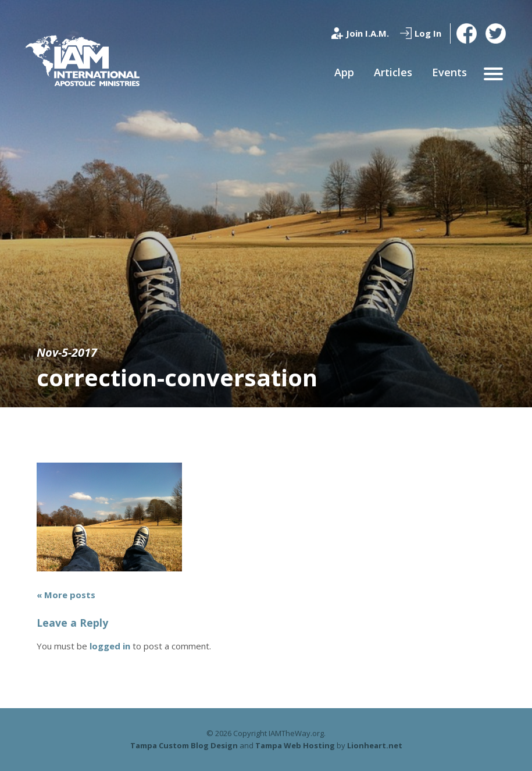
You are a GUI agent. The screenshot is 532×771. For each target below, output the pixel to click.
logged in (110, 646)
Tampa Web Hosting (295, 745)
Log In (428, 33)
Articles (393, 72)
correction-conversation (177, 377)
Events (449, 72)
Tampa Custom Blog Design (184, 745)
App (344, 72)
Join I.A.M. (367, 33)
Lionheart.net (375, 745)
